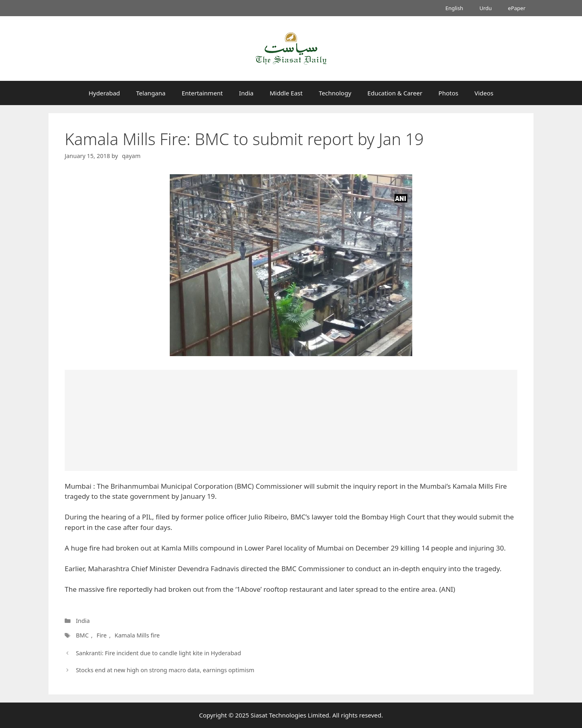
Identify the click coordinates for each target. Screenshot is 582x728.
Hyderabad (104, 93)
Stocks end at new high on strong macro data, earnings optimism (165, 670)
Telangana (151, 93)
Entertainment (202, 93)
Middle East (286, 93)
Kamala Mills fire (137, 635)
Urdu (486, 8)
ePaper (517, 8)
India (246, 93)
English (454, 8)
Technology (335, 93)
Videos (484, 93)
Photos (448, 93)
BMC (82, 635)
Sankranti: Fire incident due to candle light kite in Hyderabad (159, 653)
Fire (102, 635)
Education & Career (395, 93)
